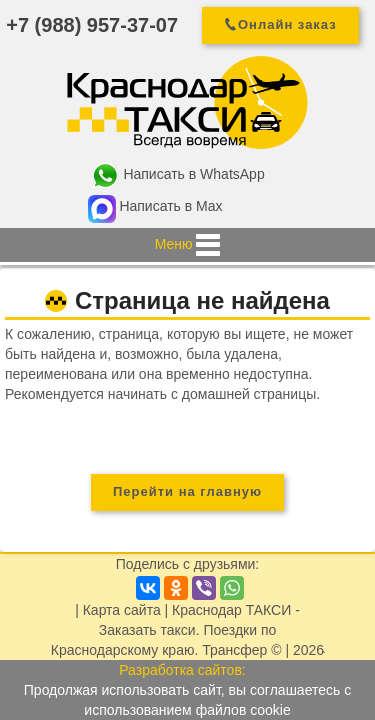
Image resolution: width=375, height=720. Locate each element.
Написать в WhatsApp (193, 174)
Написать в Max (170, 206)
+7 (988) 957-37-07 (92, 25)
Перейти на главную (187, 491)
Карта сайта (122, 610)
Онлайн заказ (287, 24)
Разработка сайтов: (182, 670)
